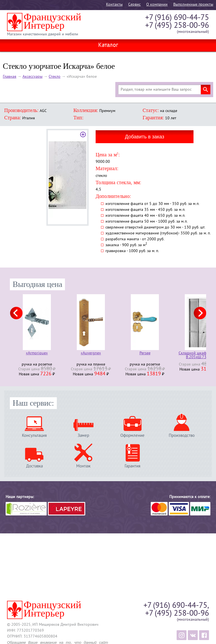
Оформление (132, 436)
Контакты (114, 5)
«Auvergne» (91, 354)
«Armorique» (37, 354)
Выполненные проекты (193, 5)
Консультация (34, 436)
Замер (83, 436)
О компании (157, 5)
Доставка (34, 466)
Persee (145, 354)
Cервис (134, 5)
